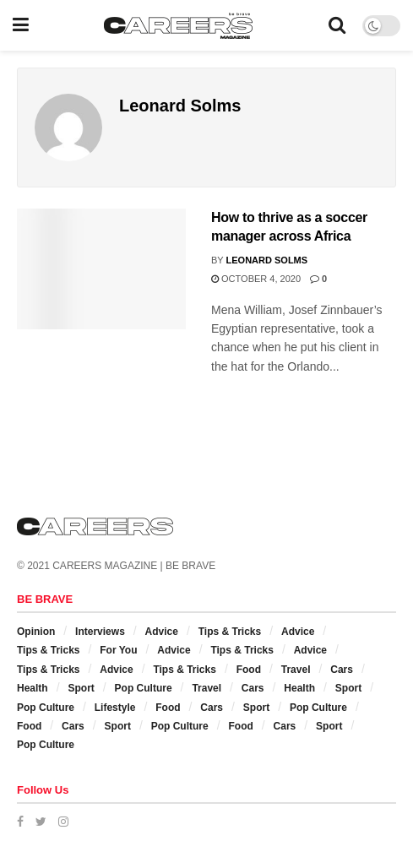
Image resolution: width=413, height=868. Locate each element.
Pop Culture (144, 688)
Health (33, 688)
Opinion (36, 632)
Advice (162, 632)
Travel (296, 670)
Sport (81, 688)
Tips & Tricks (230, 632)
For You (118, 650)
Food (249, 670)
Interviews (100, 632)
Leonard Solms (267, 260)
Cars (342, 670)
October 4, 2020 (256, 279)
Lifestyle (115, 708)
